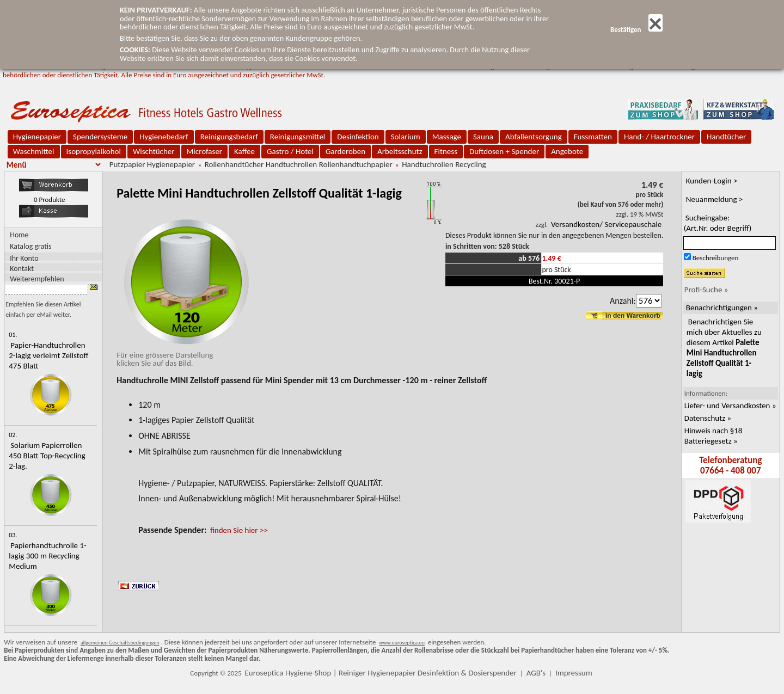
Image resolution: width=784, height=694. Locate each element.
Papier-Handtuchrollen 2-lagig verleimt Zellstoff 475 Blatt (48, 355)
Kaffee (244, 151)
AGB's (536, 673)
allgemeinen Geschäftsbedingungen (120, 643)
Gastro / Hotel (290, 151)
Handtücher (726, 137)
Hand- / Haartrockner (659, 137)
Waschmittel (34, 151)
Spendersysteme (100, 137)
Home (19, 235)
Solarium (406, 137)
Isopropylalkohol (94, 151)
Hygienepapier (37, 137)
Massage (447, 137)
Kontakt (22, 268)
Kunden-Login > (712, 181)
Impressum (574, 673)
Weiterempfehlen (37, 278)
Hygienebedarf (164, 137)
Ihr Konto (24, 258)
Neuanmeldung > (715, 199)
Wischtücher (154, 151)
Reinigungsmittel (298, 137)
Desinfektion (358, 137)
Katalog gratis (30, 246)
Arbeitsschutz (400, 151)
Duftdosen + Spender (504, 151)
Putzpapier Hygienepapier (152, 164)
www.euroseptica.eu (402, 643)
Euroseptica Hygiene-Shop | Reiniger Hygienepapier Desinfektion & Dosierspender (381, 673)
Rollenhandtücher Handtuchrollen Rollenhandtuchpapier (299, 164)
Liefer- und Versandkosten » (730, 406)
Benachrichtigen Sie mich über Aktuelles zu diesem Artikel (724, 348)
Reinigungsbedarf (229, 137)
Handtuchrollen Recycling (444, 164)
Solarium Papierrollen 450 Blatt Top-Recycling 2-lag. (47, 456)
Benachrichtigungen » (722, 308)
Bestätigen (636, 30)
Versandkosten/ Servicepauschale (606, 224)
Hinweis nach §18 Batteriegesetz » (713, 436)
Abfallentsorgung (534, 137)
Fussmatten (593, 137)
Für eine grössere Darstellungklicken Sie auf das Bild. (184, 355)
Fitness (446, 151)
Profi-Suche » (706, 290)
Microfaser (205, 151)
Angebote (567, 151)
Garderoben (345, 151)
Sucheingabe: (718, 223)
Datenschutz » (708, 418)
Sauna (483, 137)
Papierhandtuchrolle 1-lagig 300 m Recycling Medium (47, 556)
